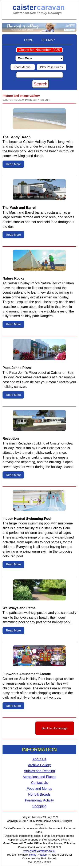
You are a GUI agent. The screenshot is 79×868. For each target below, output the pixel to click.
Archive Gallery (39, 765)
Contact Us (39, 783)
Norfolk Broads (39, 794)
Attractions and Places (39, 777)
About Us (39, 759)
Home (33, 855)
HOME (29, 40)
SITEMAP (48, 40)
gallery (44, 855)
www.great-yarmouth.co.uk (39, 851)
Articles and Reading (39, 771)
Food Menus (23, 67)
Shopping (39, 806)
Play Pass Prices (51, 67)
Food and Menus (39, 789)
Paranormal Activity (39, 800)
